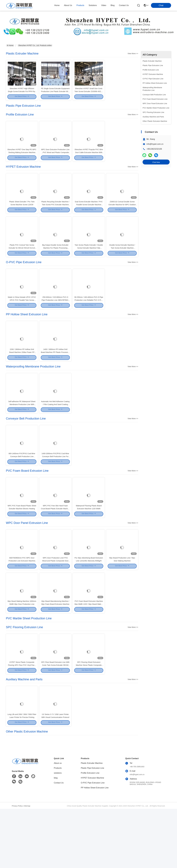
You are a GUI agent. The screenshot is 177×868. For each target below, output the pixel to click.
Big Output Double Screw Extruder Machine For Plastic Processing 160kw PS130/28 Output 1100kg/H (55, 266)
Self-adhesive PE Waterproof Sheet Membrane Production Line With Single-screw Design (22, 436)
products (80, 5)
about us (68, 5)
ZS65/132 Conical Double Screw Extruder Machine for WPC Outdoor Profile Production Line (122, 218)
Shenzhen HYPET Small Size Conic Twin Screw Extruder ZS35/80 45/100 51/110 (89, 96)
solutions (93, 5)
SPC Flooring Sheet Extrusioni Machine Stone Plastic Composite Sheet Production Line (89, 719)
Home (57, 5)
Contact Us (59, 842)
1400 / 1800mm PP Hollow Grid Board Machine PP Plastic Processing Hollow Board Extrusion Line (55, 379)
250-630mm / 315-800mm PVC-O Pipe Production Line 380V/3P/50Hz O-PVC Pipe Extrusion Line (55, 323)
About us (58, 822)
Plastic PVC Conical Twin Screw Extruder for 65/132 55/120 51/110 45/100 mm (22, 266)
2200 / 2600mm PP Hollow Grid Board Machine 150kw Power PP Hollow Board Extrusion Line (22, 379)
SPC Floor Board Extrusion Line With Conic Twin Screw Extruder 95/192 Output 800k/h (55, 719)
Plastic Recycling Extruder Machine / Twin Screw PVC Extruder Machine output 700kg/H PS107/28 (55, 218)
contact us (124, 5)
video (104, 5)
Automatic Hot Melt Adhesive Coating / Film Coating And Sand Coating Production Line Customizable (55, 436)
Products (58, 827)
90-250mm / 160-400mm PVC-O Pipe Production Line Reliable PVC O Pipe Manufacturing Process (89, 323)
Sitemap (27, 865)
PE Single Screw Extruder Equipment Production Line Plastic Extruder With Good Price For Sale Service (55, 96)
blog (113, 5)
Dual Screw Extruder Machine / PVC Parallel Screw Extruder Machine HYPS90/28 (89, 218)
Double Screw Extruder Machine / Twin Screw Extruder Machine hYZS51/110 (122, 266)
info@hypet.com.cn (155, 144)
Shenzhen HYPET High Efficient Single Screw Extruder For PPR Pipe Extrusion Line (22, 96)
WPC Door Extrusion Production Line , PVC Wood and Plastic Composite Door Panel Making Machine (55, 161)
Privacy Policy (17, 865)
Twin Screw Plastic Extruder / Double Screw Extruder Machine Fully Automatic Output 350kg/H (89, 266)
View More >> (133, 54)
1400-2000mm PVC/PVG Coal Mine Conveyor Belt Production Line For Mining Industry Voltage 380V (55, 493)
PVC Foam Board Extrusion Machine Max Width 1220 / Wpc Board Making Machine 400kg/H (89, 654)
